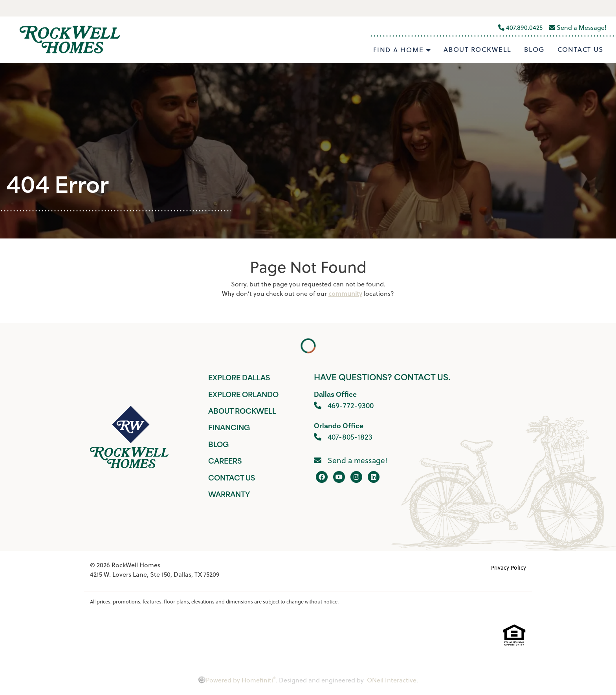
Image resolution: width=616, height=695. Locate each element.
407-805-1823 (343, 437)
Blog (534, 50)
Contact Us (580, 50)
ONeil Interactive (392, 680)
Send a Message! (578, 28)
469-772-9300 (344, 405)
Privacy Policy (509, 568)
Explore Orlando (243, 395)
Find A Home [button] (400, 50)
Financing (229, 428)
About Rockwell (478, 50)
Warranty (229, 495)
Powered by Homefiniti (237, 680)
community (345, 293)
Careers (225, 462)
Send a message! (351, 460)
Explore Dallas (239, 379)
